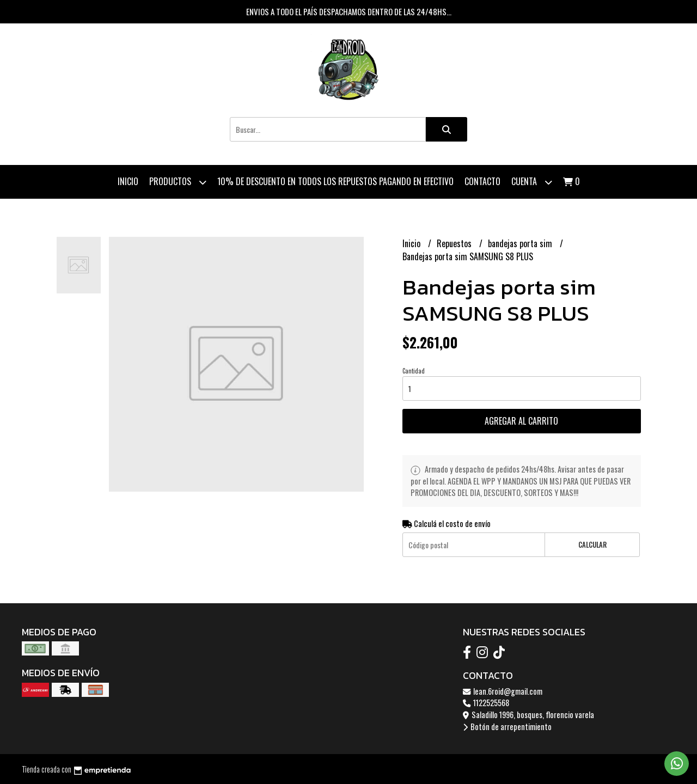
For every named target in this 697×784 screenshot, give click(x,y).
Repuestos (455, 243)
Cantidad (414, 371)
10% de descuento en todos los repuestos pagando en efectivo (335, 181)
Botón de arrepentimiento (507, 727)
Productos (178, 182)
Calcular (592, 545)
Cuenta (532, 182)
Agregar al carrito (521, 421)
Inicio (128, 181)
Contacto (482, 181)
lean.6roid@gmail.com (503, 691)
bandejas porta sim (521, 243)
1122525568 (486, 703)
